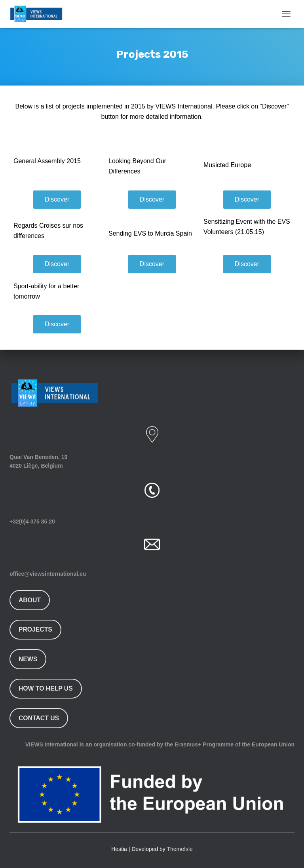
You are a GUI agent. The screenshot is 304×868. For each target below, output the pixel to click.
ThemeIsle (180, 849)
